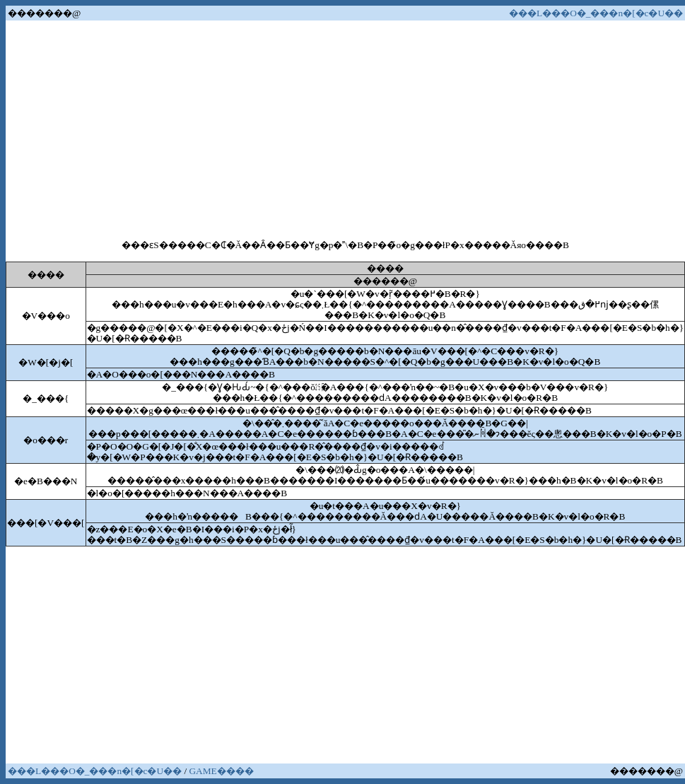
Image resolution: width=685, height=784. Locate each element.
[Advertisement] (346, 129)
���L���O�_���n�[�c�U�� (596, 13)
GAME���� (221, 771)
